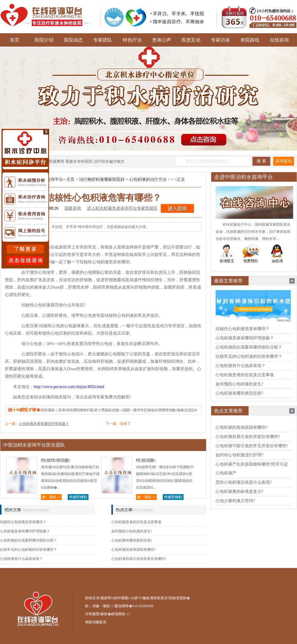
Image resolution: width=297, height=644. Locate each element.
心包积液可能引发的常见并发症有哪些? (252, 446)
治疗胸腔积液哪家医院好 (102, 179)
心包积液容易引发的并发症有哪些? (139, 559)
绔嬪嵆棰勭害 (78, 497)
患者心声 (162, 40)
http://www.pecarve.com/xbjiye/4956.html (69, 387)
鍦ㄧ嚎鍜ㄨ (51, 497)
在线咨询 (279, 40)
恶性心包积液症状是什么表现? (244, 482)
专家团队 (103, 40)
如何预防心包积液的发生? (132, 531)
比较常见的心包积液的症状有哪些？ (29, 550)
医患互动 (191, 40)
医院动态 (73, 40)
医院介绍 (44, 40)
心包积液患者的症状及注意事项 (136, 522)
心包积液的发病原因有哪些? (134, 550)
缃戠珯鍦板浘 (96, 622)
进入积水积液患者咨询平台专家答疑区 (122, 208)
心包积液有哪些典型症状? (132, 540)
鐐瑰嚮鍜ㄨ (121, 614)
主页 (70, 179)
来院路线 (250, 40)
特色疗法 (132, 40)
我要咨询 (73, 208)
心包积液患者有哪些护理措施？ (44, 424)
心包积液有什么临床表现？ (21, 559)
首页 (15, 40)
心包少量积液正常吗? (235, 501)
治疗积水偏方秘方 (109, 161)
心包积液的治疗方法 (148, 179)
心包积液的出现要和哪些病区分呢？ (29, 540)
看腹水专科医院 (79, 161)
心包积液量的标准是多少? (239, 492)
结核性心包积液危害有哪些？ (23, 522)
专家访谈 (220, 40)
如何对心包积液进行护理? (239, 455)
